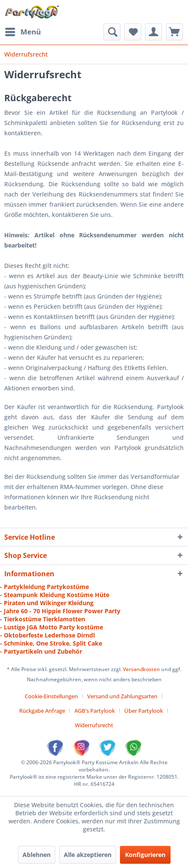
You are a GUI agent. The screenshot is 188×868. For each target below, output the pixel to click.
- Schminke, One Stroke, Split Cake (51, 643)
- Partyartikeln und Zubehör (41, 651)
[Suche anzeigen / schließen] (112, 32)
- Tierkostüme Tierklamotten (43, 619)
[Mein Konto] (154, 32)
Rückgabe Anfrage (42, 711)
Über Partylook (144, 711)
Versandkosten (141, 669)
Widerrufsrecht (94, 725)
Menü (23, 31)
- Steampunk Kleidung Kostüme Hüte (55, 595)
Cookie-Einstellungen (51, 696)
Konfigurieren (145, 855)
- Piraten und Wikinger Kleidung (47, 603)
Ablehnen (37, 855)
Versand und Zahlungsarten (122, 696)
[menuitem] (23, 32)
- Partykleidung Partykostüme (44, 587)
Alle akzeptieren (88, 855)
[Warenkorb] (174, 32)
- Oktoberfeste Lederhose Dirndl (47, 635)
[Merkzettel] (133, 32)
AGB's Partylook (95, 711)
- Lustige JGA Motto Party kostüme (51, 627)
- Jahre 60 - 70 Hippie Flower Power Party (60, 611)
